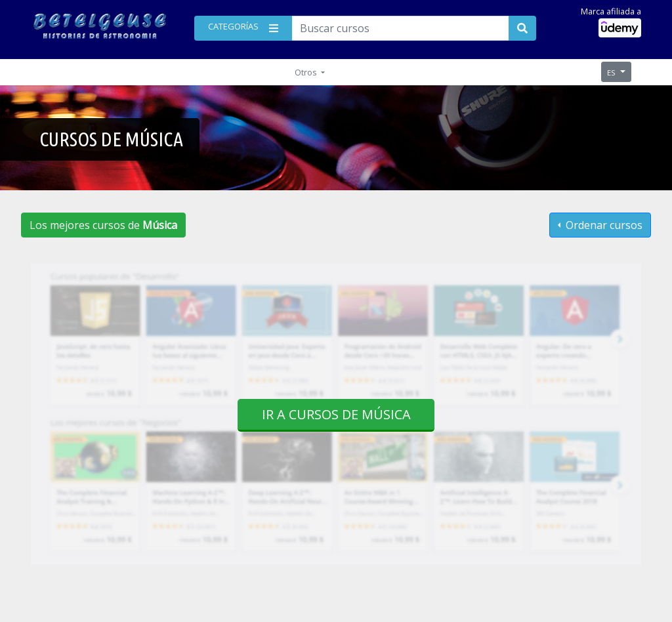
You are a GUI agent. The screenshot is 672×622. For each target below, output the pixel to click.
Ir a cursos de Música (336, 414)
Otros (307, 72)
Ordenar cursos (603, 225)
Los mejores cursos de (103, 225)
